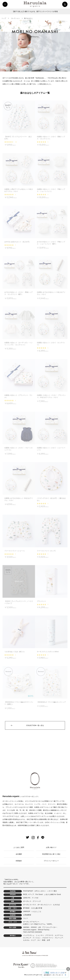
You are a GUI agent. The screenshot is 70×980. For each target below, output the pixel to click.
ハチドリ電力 (52, 891)
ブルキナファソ (48, 938)
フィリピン (37, 938)
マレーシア (59, 938)
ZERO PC (27, 898)
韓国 (44, 940)
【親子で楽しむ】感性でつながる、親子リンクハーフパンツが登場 (35, 12)
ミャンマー (40, 935)
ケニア (33, 940)
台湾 (48, 940)
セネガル (26, 940)
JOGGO (34, 927)
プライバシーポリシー (51, 861)
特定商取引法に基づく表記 (51, 854)
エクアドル (59, 935)
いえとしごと (37, 911)
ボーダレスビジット (45, 905)
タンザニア (27, 938)
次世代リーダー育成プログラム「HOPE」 (38, 924)
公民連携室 (27, 915)
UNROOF (27, 911)
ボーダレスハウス (30, 905)
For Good (39, 894)
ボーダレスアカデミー (31, 922)
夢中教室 (26, 908)
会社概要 (19, 854)
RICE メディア (29, 894)
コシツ (26, 918)
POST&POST (28, 891)
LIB (40, 927)
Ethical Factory (44, 930)
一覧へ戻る (35, 725)
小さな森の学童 (37, 908)
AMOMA (26, 927)
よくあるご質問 (19, 847)
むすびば (57, 905)
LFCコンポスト (40, 891)
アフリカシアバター (49, 927)
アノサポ (35, 898)
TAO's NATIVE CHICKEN (33, 932)
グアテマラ (49, 935)
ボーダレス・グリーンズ (32, 901)
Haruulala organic (30, 930)
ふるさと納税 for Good (53, 894)
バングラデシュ (29, 935)
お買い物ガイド (51, 847)
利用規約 (19, 861)
